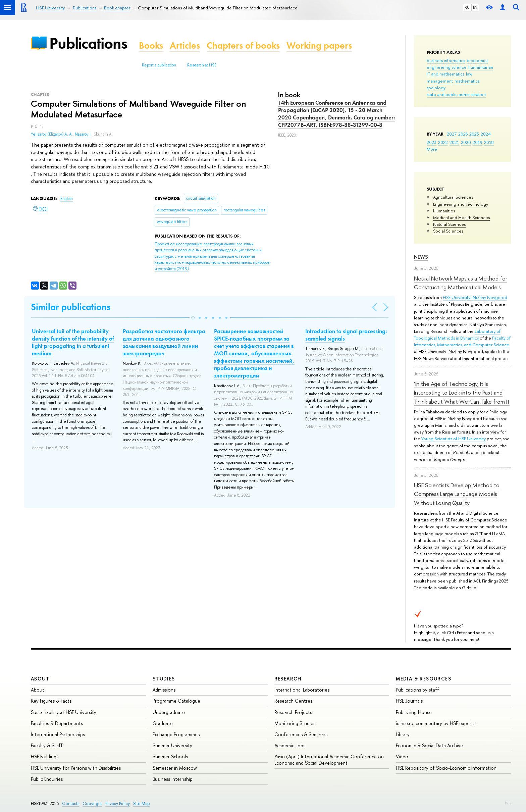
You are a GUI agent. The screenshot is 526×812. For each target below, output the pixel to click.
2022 (443, 142)
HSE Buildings (45, 756)
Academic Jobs (290, 745)
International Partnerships (58, 734)
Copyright (92, 803)
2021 (454, 142)
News (421, 257)
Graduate (163, 723)
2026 (463, 134)
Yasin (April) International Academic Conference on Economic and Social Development (329, 759)
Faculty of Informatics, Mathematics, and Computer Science (462, 341)
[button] (193, 318)
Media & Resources (424, 679)
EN (475, 7)
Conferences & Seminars (301, 734)
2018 (489, 142)
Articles (185, 45)
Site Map (142, 803)
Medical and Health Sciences (461, 217)
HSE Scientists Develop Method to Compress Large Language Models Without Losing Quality (457, 494)
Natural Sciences (449, 224)
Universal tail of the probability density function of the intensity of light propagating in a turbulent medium (73, 342)
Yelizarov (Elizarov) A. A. (52, 134)
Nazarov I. (83, 134)
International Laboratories (302, 690)
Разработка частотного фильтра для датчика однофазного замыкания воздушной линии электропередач (164, 342)
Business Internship (173, 779)
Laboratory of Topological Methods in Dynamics (457, 335)
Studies (164, 679)
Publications (88, 43)
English (67, 199)
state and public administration (456, 94)
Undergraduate (169, 712)
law (469, 74)
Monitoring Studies (295, 723)
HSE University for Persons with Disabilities (76, 768)
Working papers (319, 45)
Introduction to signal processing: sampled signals (346, 335)
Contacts (71, 803)
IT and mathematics (445, 74)
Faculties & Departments (57, 723)
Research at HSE (202, 65)
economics (477, 60)
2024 (486, 134)
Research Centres (293, 701)
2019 (478, 142)
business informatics (446, 60)
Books (151, 45)
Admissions (164, 690)
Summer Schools (170, 756)
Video (402, 756)
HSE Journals (409, 701)
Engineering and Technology (461, 204)
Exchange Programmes (176, 734)
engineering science (447, 67)
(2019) (212, 256)
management (440, 81)
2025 (474, 134)
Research (288, 679)
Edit (508, 802)
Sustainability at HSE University (64, 712)
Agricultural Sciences (453, 197)
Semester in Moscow (175, 768)
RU (467, 7)
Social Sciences (448, 231)
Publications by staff (417, 690)
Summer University (172, 745)
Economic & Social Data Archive (429, 745)
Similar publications (71, 307)
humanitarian (481, 67)
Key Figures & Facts (51, 701)
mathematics (467, 81)
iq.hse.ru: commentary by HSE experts (436, 723)
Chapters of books (243, 45)
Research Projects (293, 712)
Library (403, 734)
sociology (436, 88)
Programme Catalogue (176, 701)
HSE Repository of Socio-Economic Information (446, 768)
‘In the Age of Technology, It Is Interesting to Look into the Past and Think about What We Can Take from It (462, 393)
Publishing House (414, 712)
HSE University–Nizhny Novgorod (475, 297)
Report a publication (159, 65)
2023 (432, 142)
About (40, 679)
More (432, 149)
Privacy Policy (118, 803)
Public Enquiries (47, 779)
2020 (466, 142)
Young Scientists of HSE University (454, 439)
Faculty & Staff (47, 745)
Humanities (444, 211)
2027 (452, 134)
